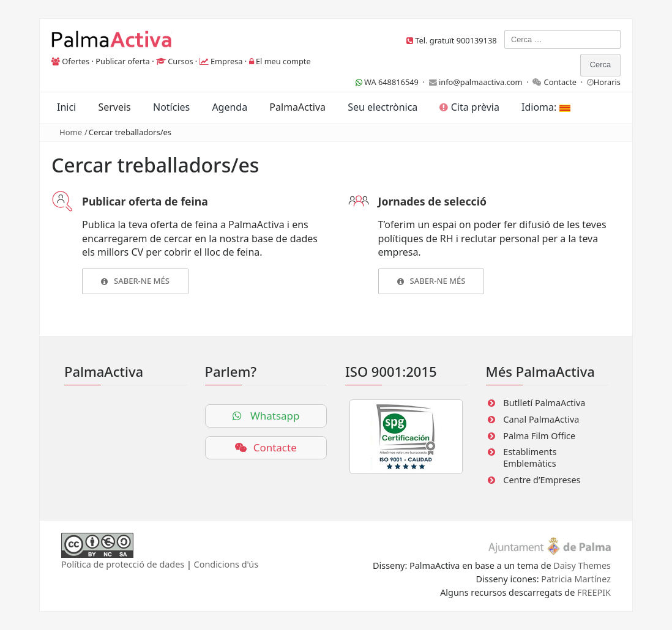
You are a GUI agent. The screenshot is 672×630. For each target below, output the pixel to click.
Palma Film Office (539, 436)
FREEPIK (594, 592)
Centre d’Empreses (542, 480)
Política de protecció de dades (123, 564)
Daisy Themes (582, 565)
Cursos (180, 61)
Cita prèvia (469, 107)
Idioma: (546, 107)
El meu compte (283, 61)
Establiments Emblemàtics (530, 458)
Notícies (171, 107)
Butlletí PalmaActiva (544, 403)
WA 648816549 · (392, 82)
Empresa (227, 61)
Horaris (607, 82)
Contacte (561, 82)
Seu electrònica (383, 107)
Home (71, 132)
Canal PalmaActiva (541, 419)
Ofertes (76, 61)
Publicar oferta (123, 61)
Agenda (230, 107)
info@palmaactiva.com (481, 82)
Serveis (114, 107)
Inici (66, 107)
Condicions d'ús (226, 564)
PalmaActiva (297, 107)
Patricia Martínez (576, 579)
